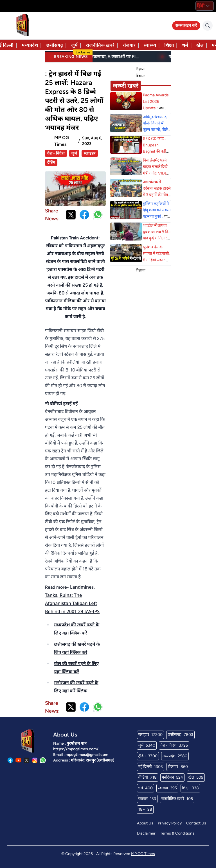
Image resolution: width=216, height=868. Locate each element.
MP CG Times (143, 854)
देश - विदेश (56, 153)
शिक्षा (169, 45)
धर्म (185, 45)
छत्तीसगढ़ (55, 45)
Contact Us (196, 823)
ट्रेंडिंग (51, 162)
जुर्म (74, 45)
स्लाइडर (90, 153)
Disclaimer (146, 833)
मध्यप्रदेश (30, 45)
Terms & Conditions (177, 833)
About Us (145, 823)
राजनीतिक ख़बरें (100, 45)
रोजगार (129, 45)
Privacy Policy (170, 823)
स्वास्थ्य (150, 45)
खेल (200, 45)
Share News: (52, 215)
